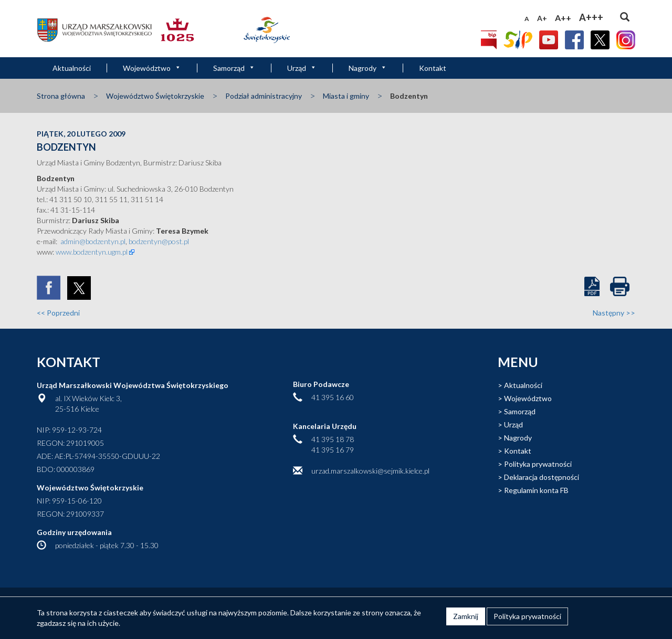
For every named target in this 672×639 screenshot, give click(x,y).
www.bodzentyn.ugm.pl (92, 252)
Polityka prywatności (538, 464)
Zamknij (466, 616)
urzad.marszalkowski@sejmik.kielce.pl (370, 471)
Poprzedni (58, 313)
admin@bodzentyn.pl (93, 241)
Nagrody (368, 68)
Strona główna (61, 96)
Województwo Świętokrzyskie (155, 96)
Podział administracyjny (264, 96)
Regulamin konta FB (536, 490)
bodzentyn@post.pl (159, 241)
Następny (614, 313)
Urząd (302, 68)
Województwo (152, 68)
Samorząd (234, 68)
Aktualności (72, 68)
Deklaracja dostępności (542, 477)
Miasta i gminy (346, 96)
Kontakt (433, 68)
